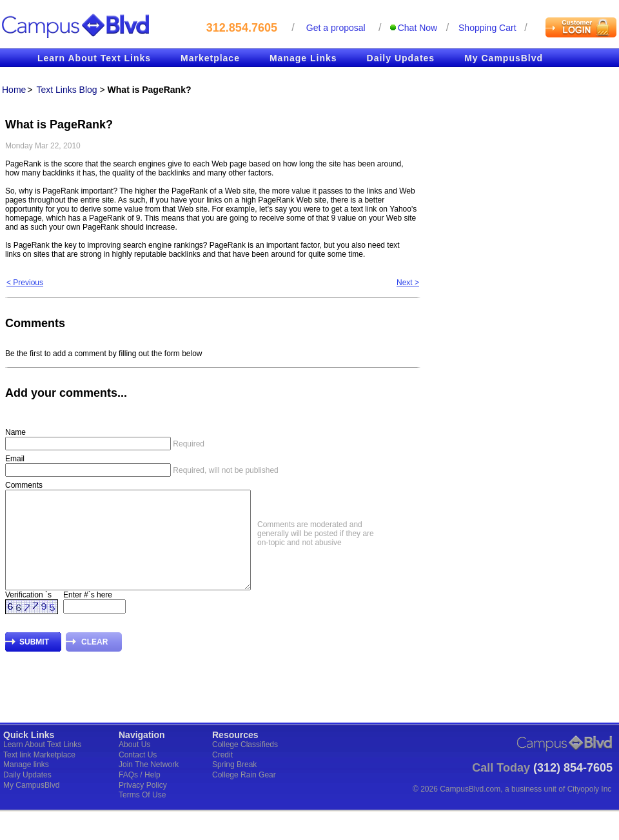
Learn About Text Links (94, 58)
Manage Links (303, 58)
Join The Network (149, 784)
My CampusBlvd (504, 58)
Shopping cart (487, 28)
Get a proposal (336, 28)
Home (14, 90)
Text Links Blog (66, 90)
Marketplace (210, 58)
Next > (408, 283)
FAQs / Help (140, 794)
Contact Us (138, 774)
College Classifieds (245, 764)
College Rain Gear (244, 794)
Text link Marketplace (39, 774)
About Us (134, 764)
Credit (222, 774)
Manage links (26, 784)
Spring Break (234, 784)
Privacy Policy (143, 805)
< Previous (25, 283)
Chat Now (418, 28)
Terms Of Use (142, 814)
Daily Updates (401, 58)
